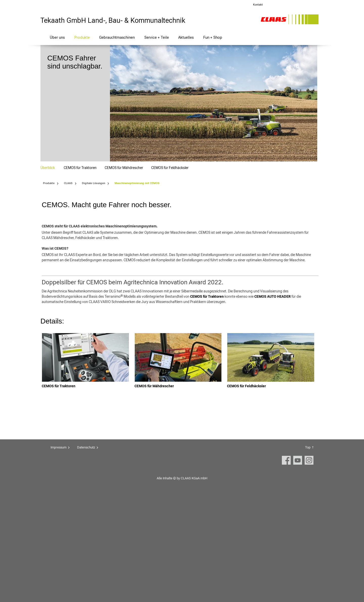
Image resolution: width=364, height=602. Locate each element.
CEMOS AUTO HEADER (272, 402)
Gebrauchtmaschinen (117, 37)
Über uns (57, 37)
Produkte (82, 37)
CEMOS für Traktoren (207, 402)
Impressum (59, 553)
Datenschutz (86, 553)
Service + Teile (157, 37)
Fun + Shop (213, 37)
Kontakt (258, 5)
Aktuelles (186, 37)
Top (308, 553)
